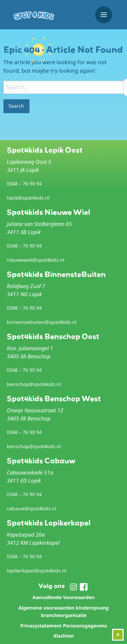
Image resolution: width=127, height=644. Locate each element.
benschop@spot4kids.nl (34, 384)
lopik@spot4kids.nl (28, 198)
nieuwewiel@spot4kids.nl (36, 260)
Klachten (64, 636)
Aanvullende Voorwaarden (63, 597)
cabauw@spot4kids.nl (31, 508)
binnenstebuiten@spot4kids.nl (42, 322)
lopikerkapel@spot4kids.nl (37, 571)
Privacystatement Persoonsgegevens (64, 626)
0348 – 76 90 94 (24, 184)
